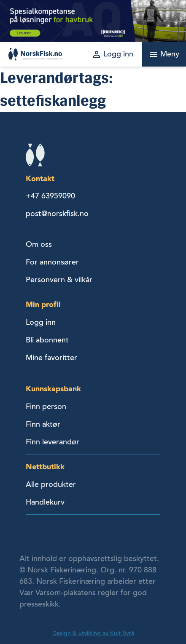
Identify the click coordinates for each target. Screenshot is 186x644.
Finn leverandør (53, 442)
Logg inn (41, 322)
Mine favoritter (51, 358)
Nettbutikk (45, 466)
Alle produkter (51, 484)
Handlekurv (45, 502)
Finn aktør (43, 424)
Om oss (39, 244)
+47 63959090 (50, 196)
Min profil (43, 304)
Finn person (46, 406)
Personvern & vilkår (59, 280)
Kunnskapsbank (53, 389)
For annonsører (52, 262)
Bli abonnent (47, 340)
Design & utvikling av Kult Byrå (93, 633)
